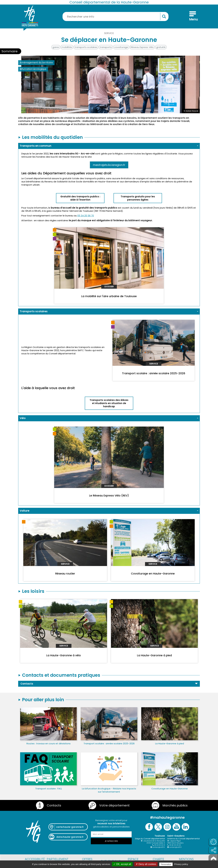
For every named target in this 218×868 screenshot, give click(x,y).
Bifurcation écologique (33, 69)
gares (56, 47)
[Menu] (193, 16)
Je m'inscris (111, 841)
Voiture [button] (25, 511)
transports (106, 47)
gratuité (161, 47)
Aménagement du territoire (36, 63)
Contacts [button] (27, 684)
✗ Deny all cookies (146, 864)
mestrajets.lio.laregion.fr (109, 165)
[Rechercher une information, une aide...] (116, 16)
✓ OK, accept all (122, 864)
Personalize (166, 864)
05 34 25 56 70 (86, 216)
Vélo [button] (23, 418)
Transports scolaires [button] (34, 311)
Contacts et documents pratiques (61, 675)
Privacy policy (181, 864)
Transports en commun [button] (36, 146)
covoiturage (121, 47)
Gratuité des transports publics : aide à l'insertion (80, 198)
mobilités (67, 47)
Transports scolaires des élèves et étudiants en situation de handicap (109, 403)
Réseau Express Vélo (142, 47)
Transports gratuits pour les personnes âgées (138, 198)
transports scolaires (86, 47)
